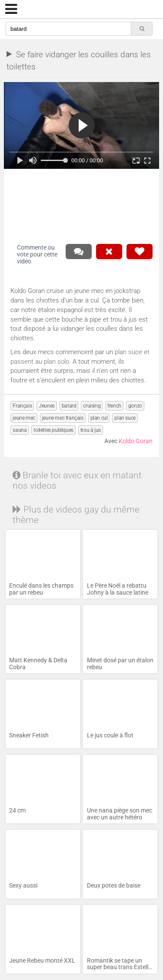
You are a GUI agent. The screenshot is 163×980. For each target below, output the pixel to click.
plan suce (125, 418)
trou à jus (91, 430)
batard (69, 406)
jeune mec (24, 418)
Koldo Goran (136, 441)
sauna (20, 430)
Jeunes (47, 406)
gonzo (135, 406)
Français (22, 406)
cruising (92, 406)
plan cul (99, 418)
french (114, 406)
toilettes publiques (53, 430)
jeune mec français (63, 418)
